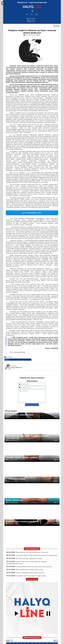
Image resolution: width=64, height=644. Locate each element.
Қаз (27, 14)
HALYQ (32, 7)
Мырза (7, 360)
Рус (32, 14)
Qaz (36, 14)
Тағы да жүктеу (32, 582)
